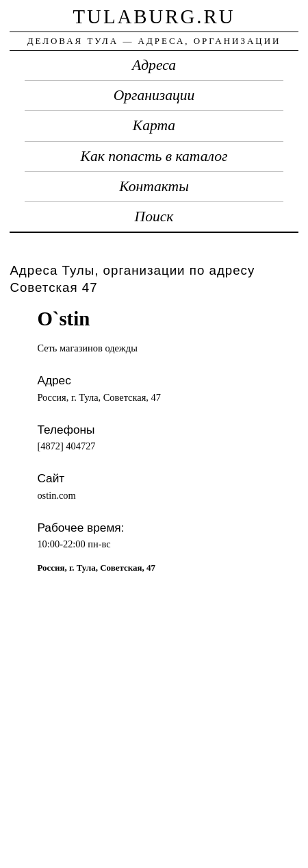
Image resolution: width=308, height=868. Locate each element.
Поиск (154, 216)
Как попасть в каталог (154, 156)
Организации (154, 95)
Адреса (154, 65)
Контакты (154, 186)
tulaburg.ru (154, 16)
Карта (154, 125)
